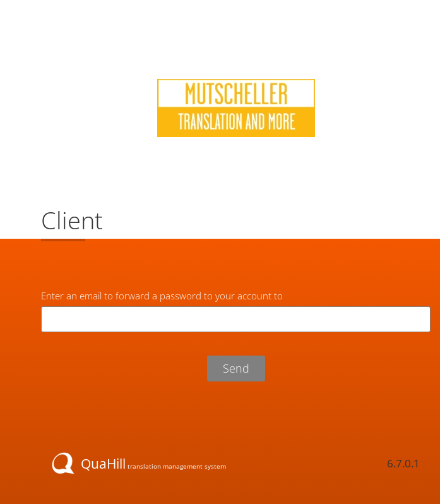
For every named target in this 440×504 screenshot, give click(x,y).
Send (236, 368)
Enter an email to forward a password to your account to (162, 296)
